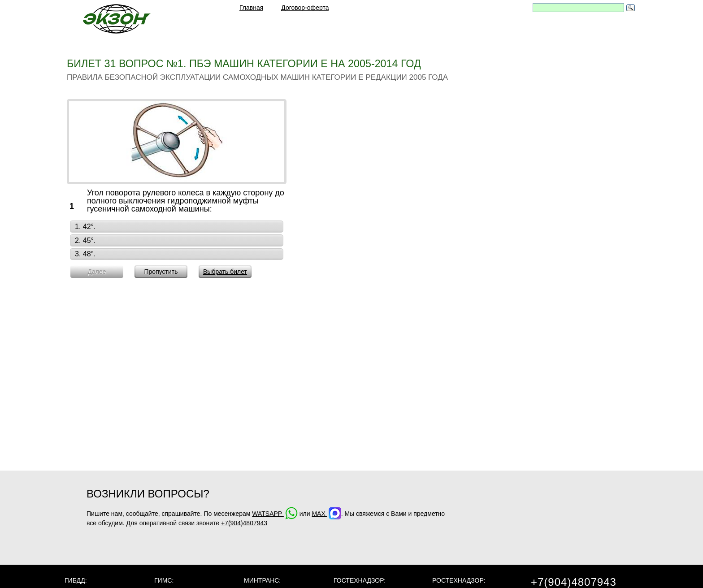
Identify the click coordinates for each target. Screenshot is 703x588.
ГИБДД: (76, 580)
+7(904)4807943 (244, 523)
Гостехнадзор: (360, 580)
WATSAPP (275, 514)
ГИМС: (164, 580)
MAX (326, 514)
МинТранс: (262, 580)
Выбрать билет (225, 272)
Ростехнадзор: (459, 580)
